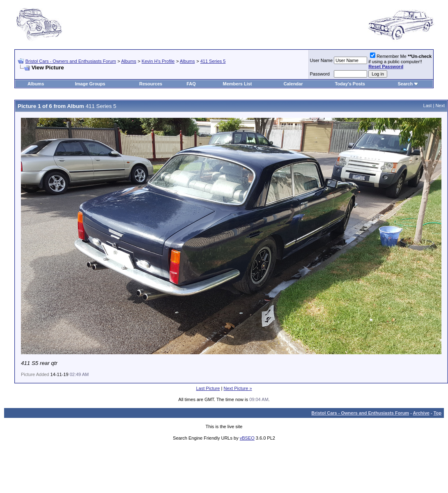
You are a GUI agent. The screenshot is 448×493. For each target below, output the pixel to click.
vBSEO (247, 438)
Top (438, 413)
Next (440, 105)
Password (320, 74)
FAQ (191, 84)
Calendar (293, 84)
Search (405, 84)
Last (428, 105)
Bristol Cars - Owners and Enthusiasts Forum (71, 61)
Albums (129, 61)
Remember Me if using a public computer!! (400, 61)
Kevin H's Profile (158, 61)
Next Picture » (238, 388)
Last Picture (208, 388)
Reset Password (386, 66)
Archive (421, 413)
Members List (238, 84)
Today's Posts (350, 84)
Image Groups (90, 84)
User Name (322, 60)
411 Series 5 (213, 61)
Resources (151, 84)
